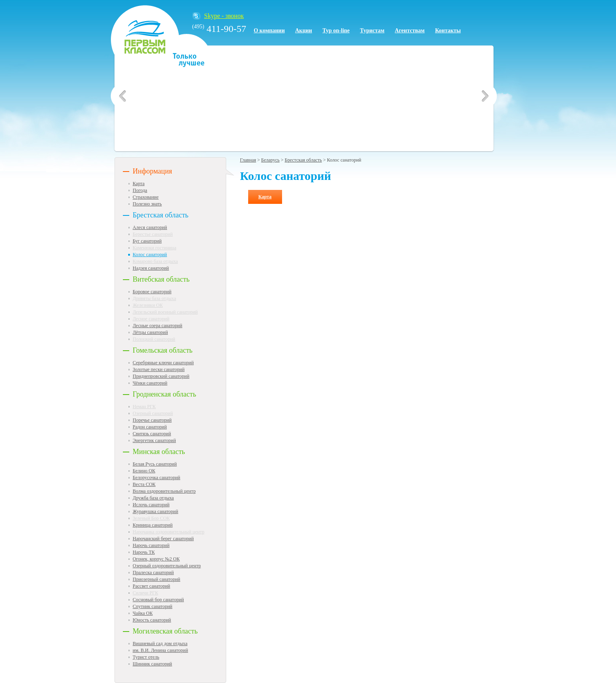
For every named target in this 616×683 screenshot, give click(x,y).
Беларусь (270, 160)
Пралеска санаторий (153, 572)
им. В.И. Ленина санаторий (161, 650)
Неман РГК (144, 407)
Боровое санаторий (152, 292)
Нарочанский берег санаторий (163, 539)
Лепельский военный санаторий (165, 312)
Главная (248, 160)
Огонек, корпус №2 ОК (156, 559)
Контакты (448, 31)
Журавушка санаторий (156, 511)
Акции (304, 31)
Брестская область (161, 215)
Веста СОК (144, 484)
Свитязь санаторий (152, 434)
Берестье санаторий (153, 234)
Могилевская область (165, 631)
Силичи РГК (146, 593)
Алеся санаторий (150, 227)
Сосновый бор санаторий (158, 600)
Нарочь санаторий (151, 545)
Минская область (159, 452)
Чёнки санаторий (150, 383)
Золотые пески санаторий (159, 369)
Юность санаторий (152, 620)
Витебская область (161, 279)
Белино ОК (144, 471)
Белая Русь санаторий (155, 464)
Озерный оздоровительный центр (167, 566)
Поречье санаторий (152, 420)
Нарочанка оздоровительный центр (169, 532)
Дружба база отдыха (153, 498)
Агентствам (410, 31)
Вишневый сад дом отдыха (160, 644)
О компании (269, 31)
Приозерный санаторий (157, 579)
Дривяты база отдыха (155, 298)
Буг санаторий (147, 241)
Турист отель (146, 657)
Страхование (146, 197)
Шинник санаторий (153, 664)
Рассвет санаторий (152, 586)
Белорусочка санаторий (157, 478)
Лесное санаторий (151, 319)
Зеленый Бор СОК (151, 518)
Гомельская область (163, 350)
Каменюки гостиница (155, 248)
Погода (140, 190)
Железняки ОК (148, 305)
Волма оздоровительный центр (164, 491)
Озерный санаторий (153, 413)
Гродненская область (165, 394)
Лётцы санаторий (150, 332)
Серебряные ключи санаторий (163, 363)
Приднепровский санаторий (161, 376)
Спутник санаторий (153, 606)
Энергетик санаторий (154, 440)
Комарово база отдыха (155, 261)
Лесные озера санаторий (158, 326)
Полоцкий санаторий (154, 339)
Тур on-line (336, 31)
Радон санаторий (150, 427)
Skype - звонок (224, 16)
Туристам (372, 31)
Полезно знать (147, 204)
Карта (139, 184)
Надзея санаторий (151, 268)
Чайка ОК (143, 613)
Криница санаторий (153, 525)
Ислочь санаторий (151, 505)
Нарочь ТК (144, 552)
